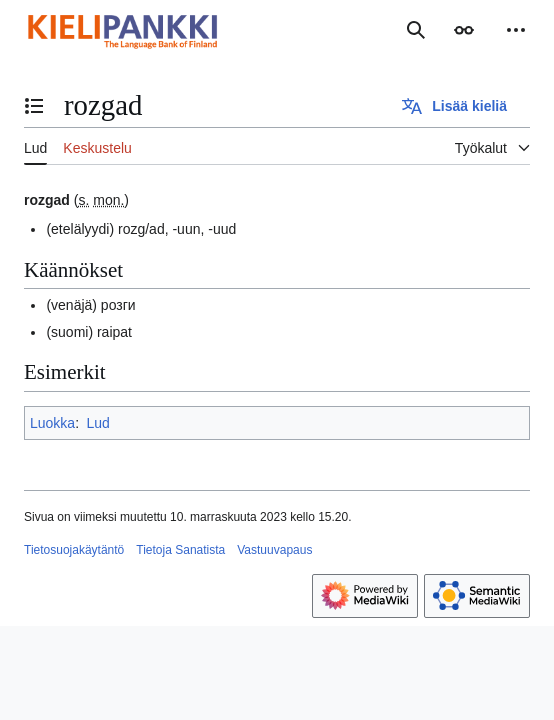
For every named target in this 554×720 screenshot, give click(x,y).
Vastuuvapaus (274, 550)
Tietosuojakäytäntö (74, 550)
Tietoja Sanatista (180, 550)
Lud (97, 423)
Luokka (52, 423)
